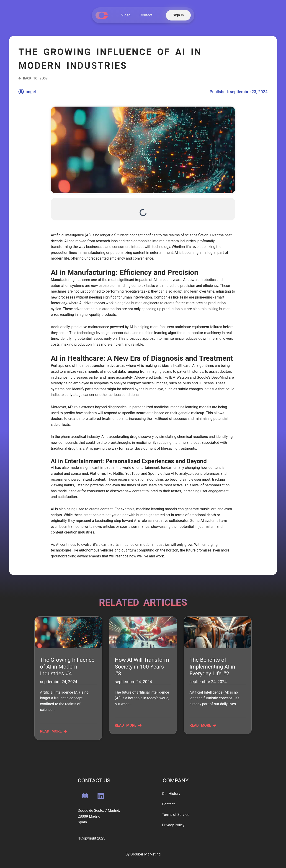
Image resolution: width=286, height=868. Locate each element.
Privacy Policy (173, 825)
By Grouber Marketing (143, 854)
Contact (146, 15)
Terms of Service (176, 815)
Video (126, 15)
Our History (171, 794)
